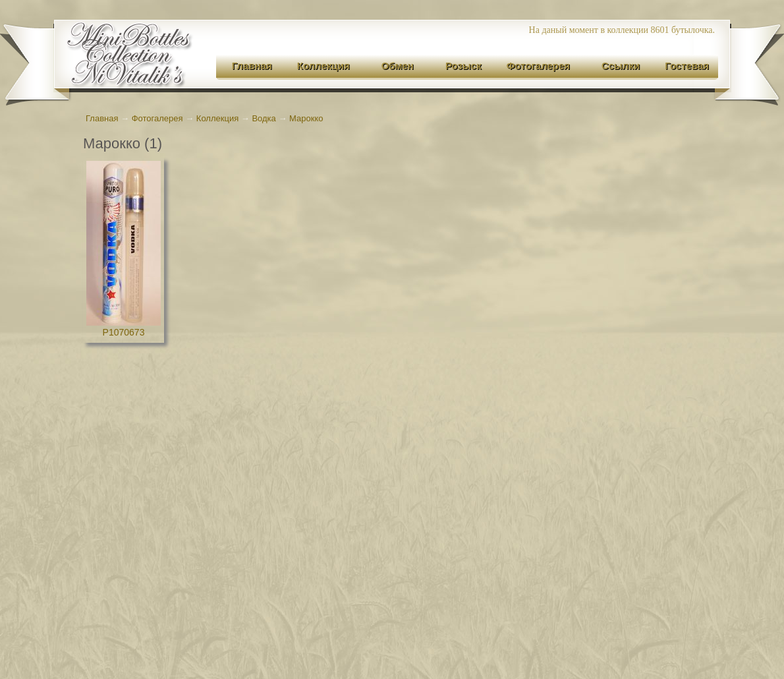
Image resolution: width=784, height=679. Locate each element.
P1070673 (124, 332)
